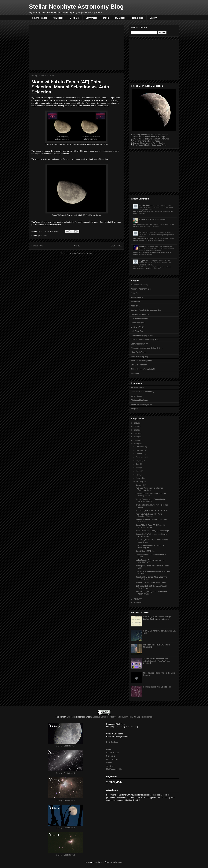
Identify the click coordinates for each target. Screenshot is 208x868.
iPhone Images (40, 18)
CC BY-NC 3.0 (131, 727)
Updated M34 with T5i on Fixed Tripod (151, 583)
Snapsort (135, 409)
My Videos (120, 18)
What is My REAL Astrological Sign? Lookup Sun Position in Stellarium (157, 618)
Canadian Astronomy (139, 318)
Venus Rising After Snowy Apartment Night (152, 531)
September (141, 457)
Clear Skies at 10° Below (145, 551)
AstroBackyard (137, 297)
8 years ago (149, 254)
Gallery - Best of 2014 (65, 800)
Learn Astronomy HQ (139, 344)
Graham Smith (145, 219)
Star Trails (58, 18)
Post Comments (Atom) (82, 253)
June (138, 468)
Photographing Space (140, 400)
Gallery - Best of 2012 (65, 855)
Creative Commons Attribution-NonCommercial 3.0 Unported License (122, 717)
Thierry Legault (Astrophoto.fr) (143, 369)
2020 (136, 426)
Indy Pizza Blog (137, 331)
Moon (106, 18)
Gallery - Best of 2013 (65, 828)
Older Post (116, 246)
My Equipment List (114, 769)
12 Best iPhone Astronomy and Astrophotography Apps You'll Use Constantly (157, 661)
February (140, 481)
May (138, 471)
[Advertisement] (77, 47)
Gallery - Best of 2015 (65, 773)
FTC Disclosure (113, 742)
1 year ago (141, 213)
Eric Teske (45, 231)
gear (40, 235)
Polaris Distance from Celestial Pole (157, 687)
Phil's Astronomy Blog (140, 357)
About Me (110, 766)
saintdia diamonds (146, 205)
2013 (136, 599)
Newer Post (38, 246)
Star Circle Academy (139, 365)
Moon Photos (112, 759)
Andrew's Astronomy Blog (141, 289)
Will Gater (135, 373)
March (139, 478)
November (140, 450)
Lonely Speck (136, 396)
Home (77, 246)
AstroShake (136, 302)
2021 (136, 423)
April (138, 475)
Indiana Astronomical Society (143, 392)
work (62, 717)
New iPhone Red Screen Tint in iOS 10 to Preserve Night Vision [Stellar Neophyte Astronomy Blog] (154, 239)
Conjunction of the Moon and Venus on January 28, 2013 (151, 495)
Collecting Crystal (138, 323)
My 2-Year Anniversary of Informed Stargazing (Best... (149, 489)
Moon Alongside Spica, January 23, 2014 (152, 510)
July (138, 464)
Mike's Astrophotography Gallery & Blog (147, 348)
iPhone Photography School (142, 335)
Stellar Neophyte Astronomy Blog (76, 7)
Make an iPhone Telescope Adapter (147, 141)
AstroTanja (135, 306)
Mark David (143, 232)
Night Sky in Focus (139, 352)
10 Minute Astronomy (140, 285)
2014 (136, 444)
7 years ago (155, 226)
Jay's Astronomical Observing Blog (145, 340)
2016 (136, 437)
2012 (136, 603)
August (139, 461)
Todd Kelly (143, 246)
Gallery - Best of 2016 (65, 746)
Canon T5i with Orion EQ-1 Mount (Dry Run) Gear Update (151, 526)
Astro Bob (135, 293)
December (140, 447)
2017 (136, 433)
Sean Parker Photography (141, 361)
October (139, 454)
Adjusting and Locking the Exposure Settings (151, 135)
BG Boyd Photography (140, 314)
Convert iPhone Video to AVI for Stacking (149, 143)
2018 (136, 430)
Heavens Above (137, 388)
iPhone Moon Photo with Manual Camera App (151, 139)
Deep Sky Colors (138, 327)
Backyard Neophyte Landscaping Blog (146, 310)
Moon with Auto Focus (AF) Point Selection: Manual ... (148, 515)
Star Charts (91, 18)
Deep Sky (75, 18)
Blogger (119, 862)
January (139, 485)
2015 (136, 440)
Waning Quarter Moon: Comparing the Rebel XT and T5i (151, 500)
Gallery (153, 18)
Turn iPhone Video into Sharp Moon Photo (150, 145)
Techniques (138, 18)
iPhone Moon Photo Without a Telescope (149, 137)
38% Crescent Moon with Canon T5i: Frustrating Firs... (150, 547)
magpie (142, 261)
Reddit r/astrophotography (141, 405)
